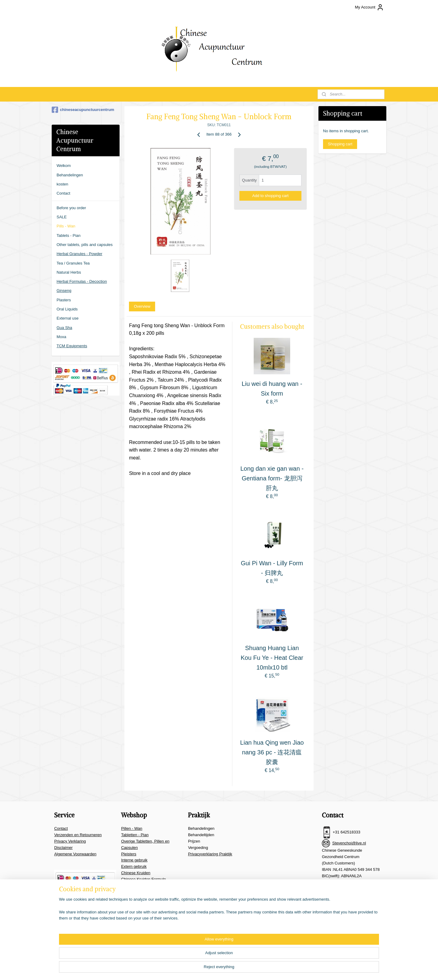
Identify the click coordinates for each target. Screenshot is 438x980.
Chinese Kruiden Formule (143, 879)
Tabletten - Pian (135, 835)
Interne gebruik (134, 860)
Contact (63, 193)
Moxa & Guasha (135, 892)
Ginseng (64, 291)
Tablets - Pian (69, 235)
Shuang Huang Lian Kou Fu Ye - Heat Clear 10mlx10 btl (272, 658)
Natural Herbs (69, 272)
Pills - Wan (66, 226)
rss (223, 969)
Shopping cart (340, 144)
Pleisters (129, 854)
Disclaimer (63, 848)
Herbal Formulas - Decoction (82, 281)
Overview (142, 306)
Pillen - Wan (132, 828)
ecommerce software (243, 969)
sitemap (212, 969)
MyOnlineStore (291, 969)
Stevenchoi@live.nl (349, 843)
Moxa (61, 337)
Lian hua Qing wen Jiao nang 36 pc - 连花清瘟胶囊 (272, 752)
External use (68, 318)
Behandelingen (70, 175)
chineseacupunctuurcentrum (83, 110)
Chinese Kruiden (136, 873)
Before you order (71, 208)
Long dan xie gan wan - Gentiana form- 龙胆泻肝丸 (272, 478)
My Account (369, 7)
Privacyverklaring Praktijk (210, 854)
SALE (62, 217)
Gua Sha (64, 328)
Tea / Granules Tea (73, 263)
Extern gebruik (134, 866)
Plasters (64, 300)
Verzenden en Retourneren (78, 835)
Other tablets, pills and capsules (85, 245)
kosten (62, 184)
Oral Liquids (67, 309)
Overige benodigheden (141, 898)
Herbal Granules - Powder (79, 254)
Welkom (64, 166)
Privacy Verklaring (70, 841)
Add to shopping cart (270, 196)
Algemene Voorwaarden (75, 854)
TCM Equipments (72, 346)
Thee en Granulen (137, 886)
